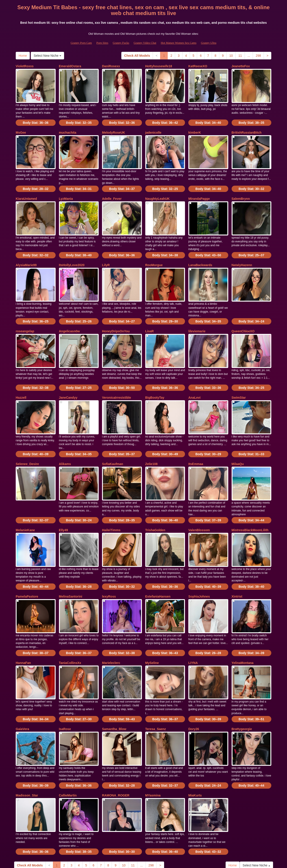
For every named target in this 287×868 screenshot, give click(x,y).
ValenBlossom (199, 498)
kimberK (195, 128)
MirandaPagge (199, 189)
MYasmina (153, 744)
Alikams (65, 436)
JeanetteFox (241, 66)
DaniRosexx (111, 66)
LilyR (106, 251)
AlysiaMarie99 (26, 251)
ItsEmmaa (196, 436)
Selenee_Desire (27, 436)
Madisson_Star (27, 744)
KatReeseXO (198, 66)
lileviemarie (197, 313)
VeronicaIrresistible (116, 374)
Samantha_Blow (114, 683)
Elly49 (63, 498)
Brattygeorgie (242, 683)
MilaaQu (238, 436)
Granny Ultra (209, 43)
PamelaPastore (27, 559)
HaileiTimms (111, 498)
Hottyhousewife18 (159, 66)
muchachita (68, 128)
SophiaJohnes (199, 559)
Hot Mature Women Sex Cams (179, 43)
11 (240, 56)
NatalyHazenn (242, 251)
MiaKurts (195, 744)
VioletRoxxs (25, 66)
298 (258, 56)
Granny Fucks (121, 43)
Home (23, 56)
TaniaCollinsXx (70, 621)
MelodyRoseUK (114, 128)
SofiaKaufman (113, 436)
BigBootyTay (155, 374)
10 (231, 56)
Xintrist (237, 559)
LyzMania (66, 189)
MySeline (152, 621)
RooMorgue (154, 251)
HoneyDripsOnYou (116, 313)
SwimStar (239, 374)
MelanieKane (25, 498)
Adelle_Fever (112, 189)
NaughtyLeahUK (158, 189)
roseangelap (25, 313)
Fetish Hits (139, 861)
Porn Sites (102, 43)
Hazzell (21, 374)
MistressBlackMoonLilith (250, 498)
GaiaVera (22, 683)
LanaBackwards (200, 251)
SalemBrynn (241, 189)
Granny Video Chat (145, 43)
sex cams (212, 829)
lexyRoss (109, 559)
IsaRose (65, 683)
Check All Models (137, 56)
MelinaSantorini (71, 559)
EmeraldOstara (70, 66)
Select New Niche (47, 56)
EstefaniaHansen (158, 559)
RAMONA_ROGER (116, 744)
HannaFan (23, 621)
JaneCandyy (68, 374)
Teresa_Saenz (156, 683)
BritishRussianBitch (247, 128)
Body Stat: (36, 118)
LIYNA (193, 621)
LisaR (150, 313)
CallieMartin (68, 744)
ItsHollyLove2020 (72, 251)
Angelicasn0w (69, 313)
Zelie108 (151, 436)
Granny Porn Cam (81, 43)
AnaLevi (194, 374)
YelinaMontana (243, 621)
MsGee (21, 128)
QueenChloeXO (243, 313)
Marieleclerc (111, 621)
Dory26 (194, 683)
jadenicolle (153, 128)
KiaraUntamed (26, 189)
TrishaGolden (155, 498)
